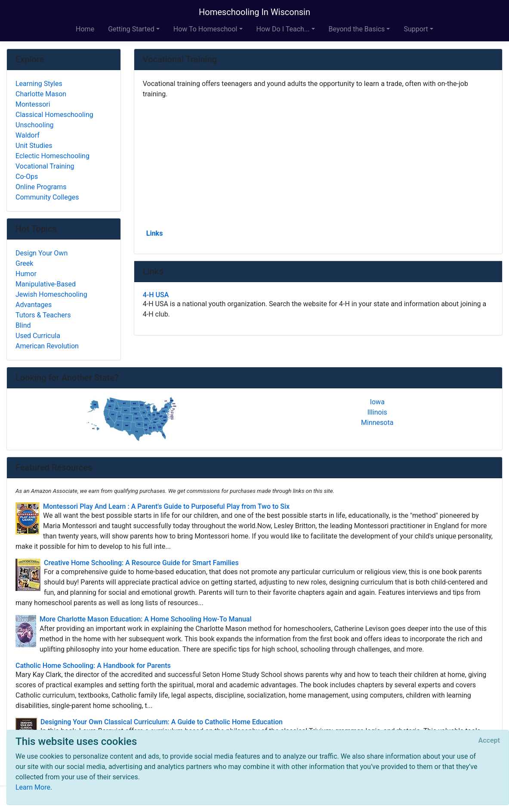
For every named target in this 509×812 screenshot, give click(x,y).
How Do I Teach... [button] (283, 29)
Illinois (377, 412)
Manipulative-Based (46, 284)
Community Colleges (47, 197)
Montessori (33, 104)
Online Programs (41, 187)
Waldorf (28, 135)
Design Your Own (42, 253)
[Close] (489, 741)
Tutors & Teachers (43, 315)
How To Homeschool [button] (205, 29)
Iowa (377, 402)
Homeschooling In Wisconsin (254, 12)
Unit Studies (34, 146)
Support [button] (416, 29)
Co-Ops (27, 177)
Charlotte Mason (41, 94)
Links (155, 233)
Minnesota (377, 423)
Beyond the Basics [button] (357, 29)
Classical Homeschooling (54, 115)
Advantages (34, 305)
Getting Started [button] (131, 29)
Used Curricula (38, 336)
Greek (24, 263)
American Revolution (47, 346)
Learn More (33, 787)
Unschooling (35, 125)
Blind (23, 325)
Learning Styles (39, 84)
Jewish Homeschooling (51, 294)
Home (85, 29)
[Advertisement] (318, 163)
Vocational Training (45, 166)
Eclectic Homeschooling (52, 156)
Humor (26, 274)
